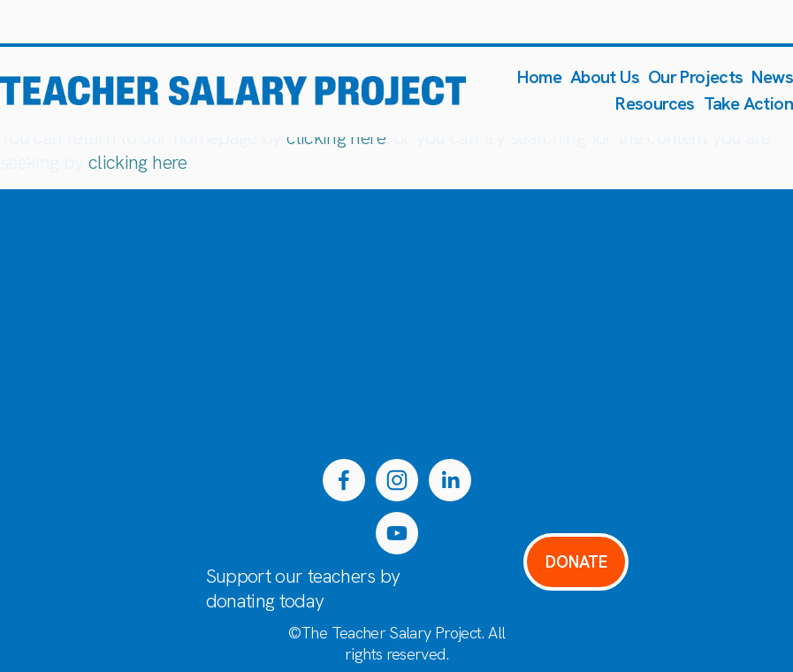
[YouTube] (397, 533)
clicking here (336, 137)
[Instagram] (397, 480)
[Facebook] (344, 480)
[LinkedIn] (450, 480)
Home (539, 77)
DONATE (576, 562)
